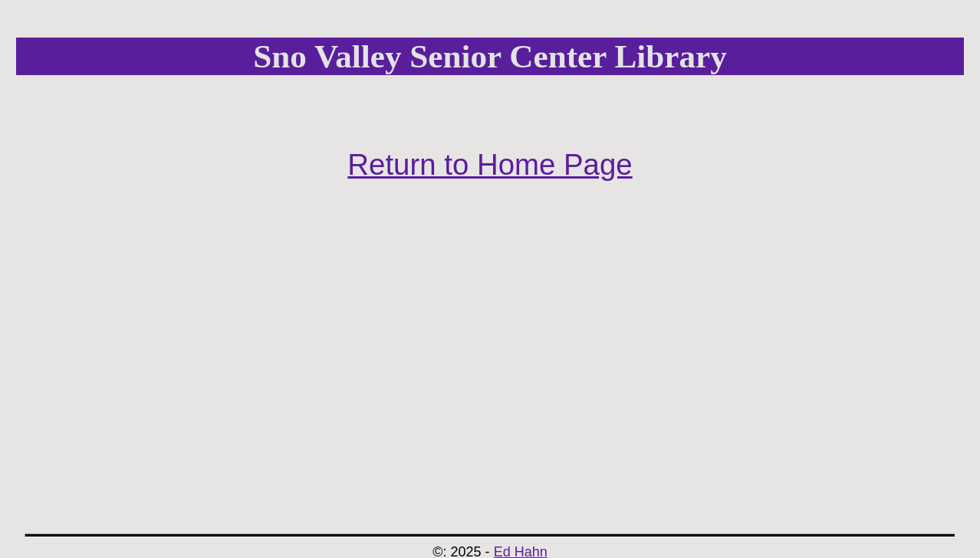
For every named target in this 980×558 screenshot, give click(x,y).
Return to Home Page (490, 164)
